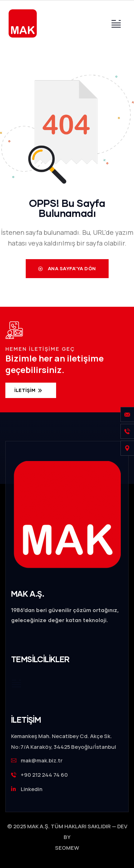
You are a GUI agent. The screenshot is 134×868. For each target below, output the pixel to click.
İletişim (26, 390)
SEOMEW (67, 848)
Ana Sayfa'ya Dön (67, 268)
